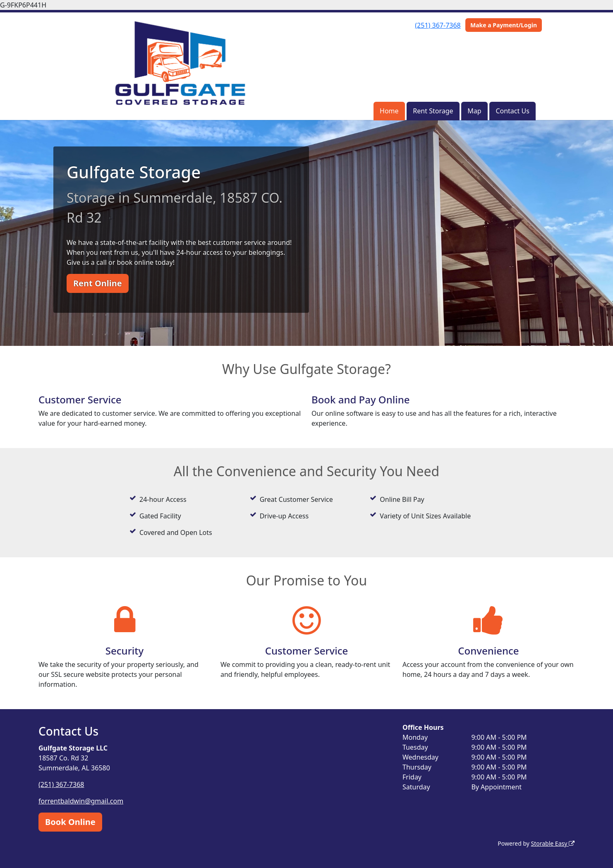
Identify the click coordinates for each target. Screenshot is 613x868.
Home (389, 111)
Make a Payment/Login (504, 25)
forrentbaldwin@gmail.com (81, 801)
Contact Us (512, 111)
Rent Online (98, 283)
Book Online (70, 822)
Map (474, 111)
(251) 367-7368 (438, 25)
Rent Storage (433, 111)
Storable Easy (553, 843)
